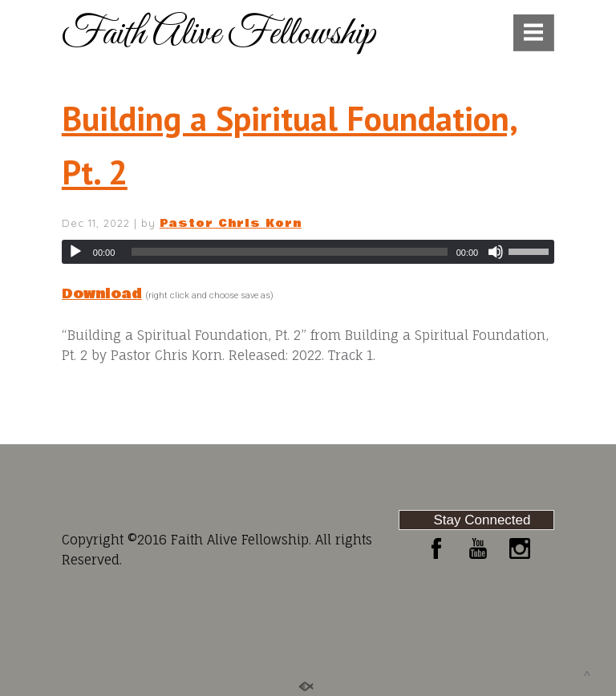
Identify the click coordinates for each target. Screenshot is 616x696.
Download (102, 294)
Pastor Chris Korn (231, 224)
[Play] (75, 252)
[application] (308, 252)
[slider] (289, 252)
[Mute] (496, 252)
